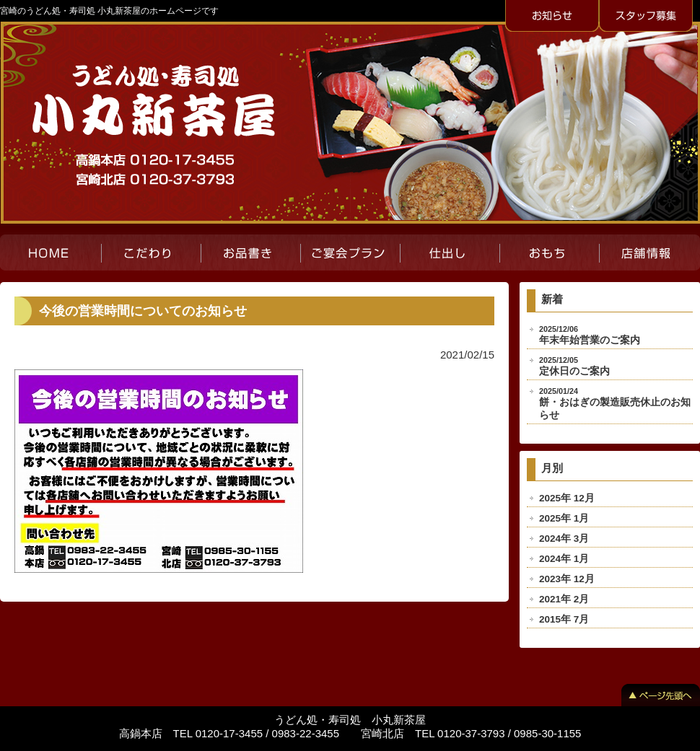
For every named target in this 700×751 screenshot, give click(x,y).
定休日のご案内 (574, 366)
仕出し (450, 252)
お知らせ (552, 17)
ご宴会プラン (350, 252)
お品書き (250, 252)
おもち (549, 252)
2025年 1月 (564, 518)
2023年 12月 (567, 579)
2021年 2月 (564, 599)
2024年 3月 (564, 539)
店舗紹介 (649, 252)
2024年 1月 (564, 559)
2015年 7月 (564, 619)
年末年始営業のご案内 (590, 335)
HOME (51, 252)
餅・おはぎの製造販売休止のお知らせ (615, 404)
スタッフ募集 (646, 17)
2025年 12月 (567, 498)
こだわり (151, 252)
